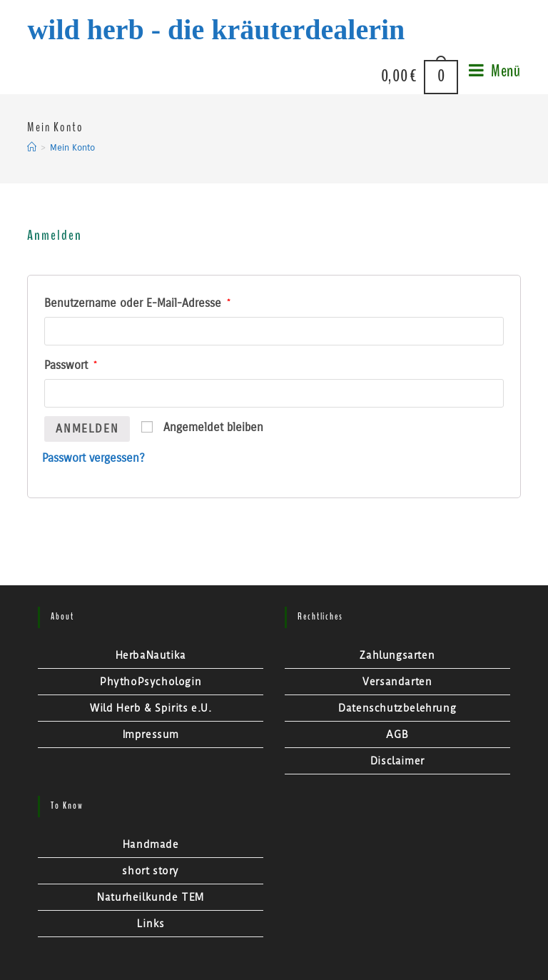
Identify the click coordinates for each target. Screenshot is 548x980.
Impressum (151, 734)
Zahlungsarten (397, 655)
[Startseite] (32, 148)
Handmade (151, 844)
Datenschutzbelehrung (397, 708)
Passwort (71, 365)
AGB (397, 734)
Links (151, 924)
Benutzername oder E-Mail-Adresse (137, 303)
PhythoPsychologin (151, 682)
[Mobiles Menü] (489, 77)
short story (151, 871)
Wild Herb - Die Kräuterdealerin (216, 30)
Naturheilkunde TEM (151, 897)
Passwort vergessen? (93, 458)
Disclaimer (397, 761)
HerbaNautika (151, 655)
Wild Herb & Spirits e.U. (151, 708)
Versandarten (397, 682)
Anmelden (87, 429)
